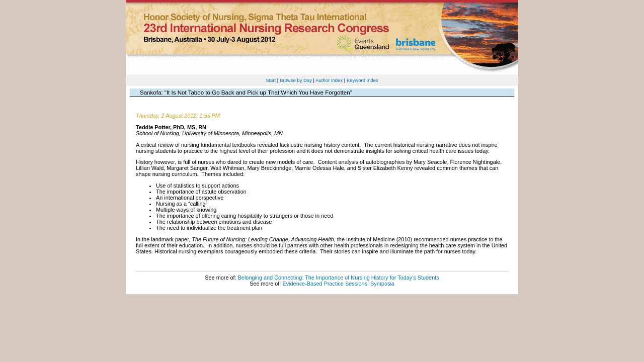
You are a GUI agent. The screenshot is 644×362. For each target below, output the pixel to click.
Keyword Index (363, 80)
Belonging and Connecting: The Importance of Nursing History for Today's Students (339, 278)
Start (271, 80)
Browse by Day (296, 80)
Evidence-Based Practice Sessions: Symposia (338, 284)
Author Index (329, 80)
